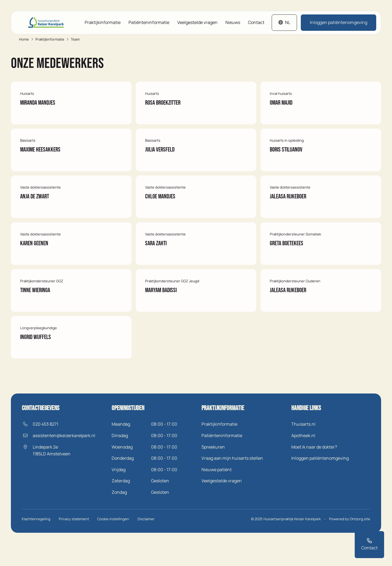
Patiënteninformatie (149, 23)
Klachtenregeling (36, 541)
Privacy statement (74, 541)
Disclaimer (148, 541)
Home (24, 40)
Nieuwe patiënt (217, 492)
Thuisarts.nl (303, 447)
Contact (256, 23)
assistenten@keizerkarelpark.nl (64, 458)
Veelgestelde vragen (197, 23)
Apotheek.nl (303, 458)
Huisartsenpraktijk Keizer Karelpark (292, 541)
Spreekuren (213, 470)
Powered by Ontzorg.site (350, 541)
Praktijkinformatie (103, 23)
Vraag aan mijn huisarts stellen (232, 481)
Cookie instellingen (114, 541)
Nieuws (233, 23)
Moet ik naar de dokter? (314, 470)
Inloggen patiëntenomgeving (339, 23)
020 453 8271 (45, 447)
